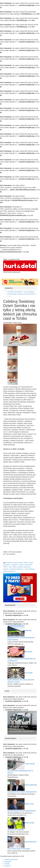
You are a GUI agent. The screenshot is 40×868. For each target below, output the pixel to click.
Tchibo (26, 563)
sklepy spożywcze (9, 571)
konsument (28, 565)
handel (21, 565)
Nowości (9, 288)
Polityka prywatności (11, 859)
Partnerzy (7, 866)
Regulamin (8, 862)
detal (14, 567)
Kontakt (7, 864)
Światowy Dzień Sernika (14, 563)
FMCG (5, 567)
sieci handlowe (30, 569)
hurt (10, 567)
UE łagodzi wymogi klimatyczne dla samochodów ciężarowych (22, 729)
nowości (6, 569)
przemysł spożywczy (17, 569)
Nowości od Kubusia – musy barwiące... (22, 292)
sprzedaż (15, 565)
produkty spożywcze (24, 567)
